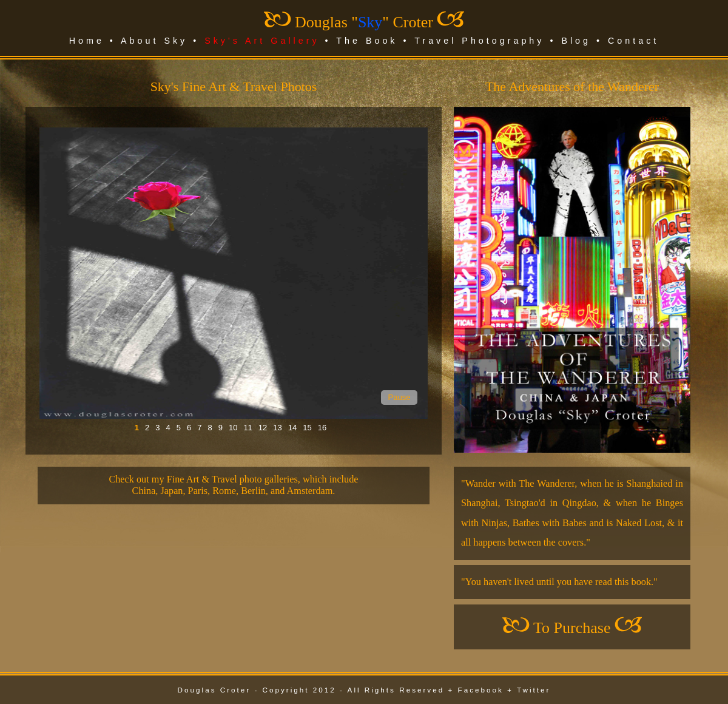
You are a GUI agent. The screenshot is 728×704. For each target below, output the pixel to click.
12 (263, 428)
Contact (633, 41)
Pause (399, 397)
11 (248, 428)
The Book (367, 41)
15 (307, 428)
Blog (576, 41)
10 (233, 428)
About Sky (154, 41)
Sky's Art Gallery (262, 41)
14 (292, 428)
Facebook (481, 690)
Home (87, 41)
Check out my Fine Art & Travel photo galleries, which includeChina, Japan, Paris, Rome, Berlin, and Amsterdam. (233, 485)
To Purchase (572, 628)
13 (277, 428)
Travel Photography (479, 41)
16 (322, 428)
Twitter (534, 690)
